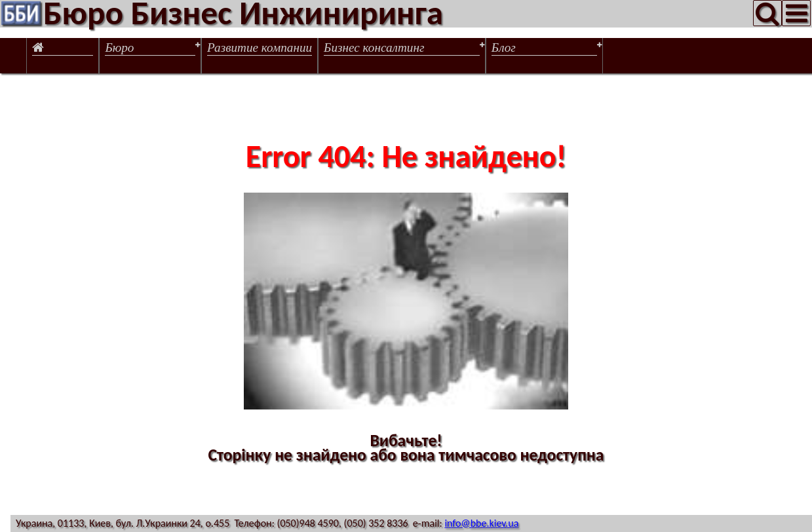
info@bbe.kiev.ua (481, 523)
